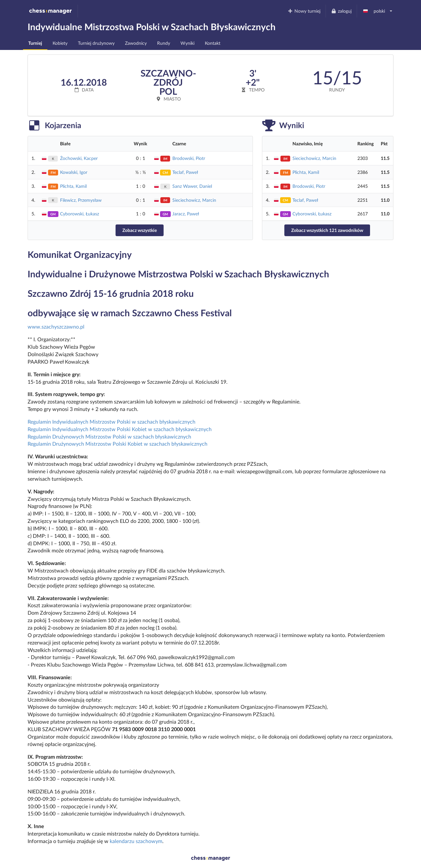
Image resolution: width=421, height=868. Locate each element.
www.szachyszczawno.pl (56, 326)
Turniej (35, 43)
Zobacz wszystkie (140, 230)
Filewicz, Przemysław (81, 200)
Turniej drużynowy (96, 43)
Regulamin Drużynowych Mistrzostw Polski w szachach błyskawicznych (109, 436)
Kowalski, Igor (74, 172)
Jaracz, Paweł (186, 214)
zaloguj (341, 11)
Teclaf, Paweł (185, 172)
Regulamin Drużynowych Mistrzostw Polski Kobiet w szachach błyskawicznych (118, 444)
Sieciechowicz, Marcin (194, 200)
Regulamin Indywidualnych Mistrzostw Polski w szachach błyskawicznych (111, 422)
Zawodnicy (136, 43)
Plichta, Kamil (73, 186)
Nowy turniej (304, 11)
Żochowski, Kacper (79, 158)
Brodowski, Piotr (189, 158)
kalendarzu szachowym (136, 841)
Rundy (164, 43)
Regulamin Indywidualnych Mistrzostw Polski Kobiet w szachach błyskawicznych (120, 429)
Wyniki (187, 43)
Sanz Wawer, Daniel (192, 186)
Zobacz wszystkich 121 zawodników (327, 230)
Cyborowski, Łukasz (80, 214)
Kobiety (60, 43)
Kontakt (213, 43)
